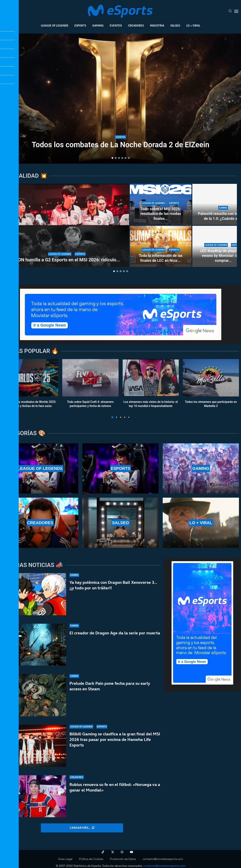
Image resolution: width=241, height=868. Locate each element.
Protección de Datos (123, 859)
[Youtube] (131, 852)
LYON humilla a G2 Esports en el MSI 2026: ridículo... (67, 260)
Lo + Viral (193, 25)
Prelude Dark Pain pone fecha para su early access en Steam (110, 686)
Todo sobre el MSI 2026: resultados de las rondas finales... (161, 214)
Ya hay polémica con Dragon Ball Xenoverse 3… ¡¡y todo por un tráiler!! (113, 585)
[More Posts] (82, 828)
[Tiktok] (103, 852)
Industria (157, 25)
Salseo (175, 25)
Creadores (136, 25)
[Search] (230, 11)
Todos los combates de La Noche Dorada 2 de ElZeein (120, 145)
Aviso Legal (65, 859)
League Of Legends (55, 25)
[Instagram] (122, 852)
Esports (80, 25)
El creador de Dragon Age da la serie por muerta (115, 633)
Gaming (98, 25)
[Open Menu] (236, 11)
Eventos (116, 25)
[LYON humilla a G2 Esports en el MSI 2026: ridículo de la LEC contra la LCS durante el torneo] (67, 225)
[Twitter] (113, 852)
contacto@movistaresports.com (163, 859)
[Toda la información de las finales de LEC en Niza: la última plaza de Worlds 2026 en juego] (161, 246)
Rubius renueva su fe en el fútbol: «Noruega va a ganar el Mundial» (115, 787)
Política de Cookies (91, 859)
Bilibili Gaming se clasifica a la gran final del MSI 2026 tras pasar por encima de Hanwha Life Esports (115, 739)
